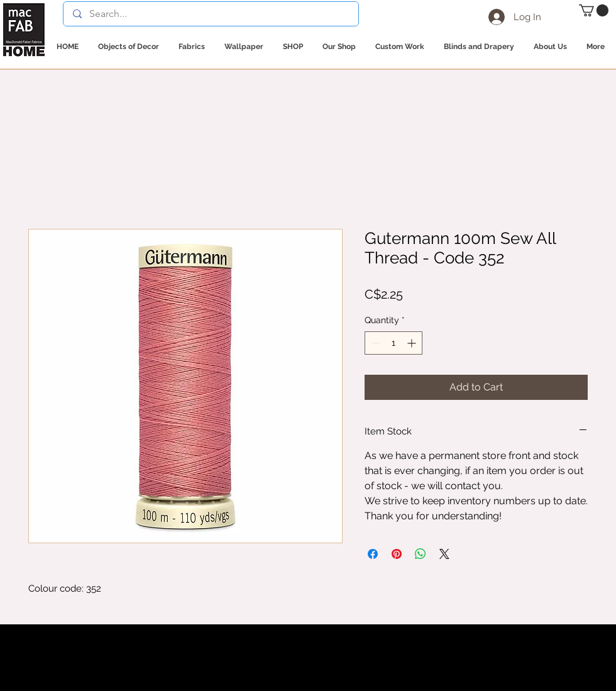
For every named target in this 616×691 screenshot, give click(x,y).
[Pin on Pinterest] (397, 554)
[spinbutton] (393, 343)
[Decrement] (374, 343)
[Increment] (413, 343)
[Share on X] (444, 554)
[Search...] (211, 14)
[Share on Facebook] (373, 554)
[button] (594, 10)
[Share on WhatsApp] (421, 554)
